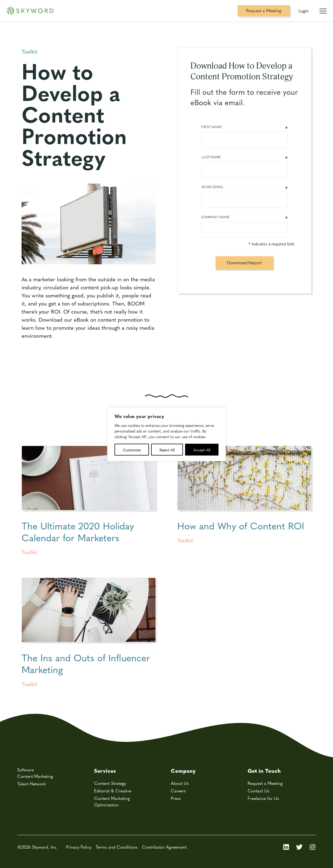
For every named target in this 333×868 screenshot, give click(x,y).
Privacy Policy (79, 847)
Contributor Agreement (164, 847)
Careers (178, 791)
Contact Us (259, 791)
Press (176, 798)
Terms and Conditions (117, 847)
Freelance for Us (263, 798)
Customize (132, 449)
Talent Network (32, 784)
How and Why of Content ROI (241, 526)
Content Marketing (35, 776)
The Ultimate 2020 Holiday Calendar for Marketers (78, 531)
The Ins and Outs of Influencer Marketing (86, 663)
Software (25, 770)
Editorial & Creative (113, 791)
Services (105, 770)
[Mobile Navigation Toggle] (323, 9)
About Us (180, 783)
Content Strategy (110, 783)
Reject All (167, 449)
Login (304, 11)
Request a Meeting (264, 10)
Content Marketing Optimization (112, 801)
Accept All (202, 449)
